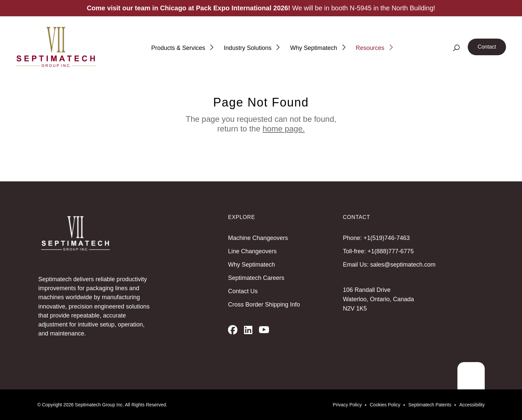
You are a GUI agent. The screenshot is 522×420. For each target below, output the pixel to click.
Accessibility (472, 405)
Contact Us (243, 291)
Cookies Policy (385, 405)
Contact (487, 47)
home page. (284, 129)
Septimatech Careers (256, 278)
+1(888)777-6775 (391, 251)
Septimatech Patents (430, 405)
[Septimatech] (56, 47)
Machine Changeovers (258, 238)
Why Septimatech (252, 265)
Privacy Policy (347, 405)
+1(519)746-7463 (387, 238)
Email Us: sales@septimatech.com (389, 265)
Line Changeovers (252, 251)
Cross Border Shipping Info (264, 305)
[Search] (456, 48)
